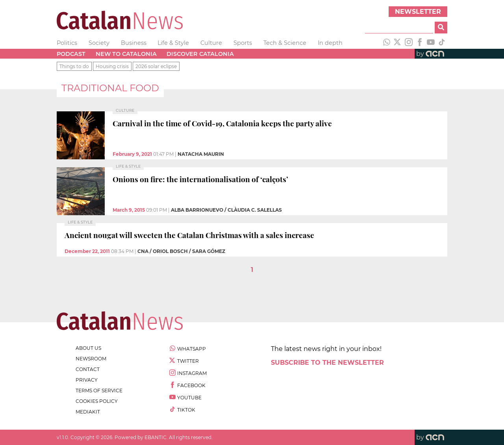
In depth (330, 43)
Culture (211, 43)
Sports (243, 43)
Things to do (74, 66)
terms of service (99, 391)
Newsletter (418, 12)
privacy (87, 380)
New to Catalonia (126, 54)
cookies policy (97, 401)
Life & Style (173, 43)
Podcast (71, 54)
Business (134, 43)
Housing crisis (112, 66)
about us (88, 348)
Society (99, 43)
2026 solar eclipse (156, 66)
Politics (67, 43)
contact (88, 369)
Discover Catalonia (200, 54)
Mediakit (88, 412)
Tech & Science (285, 43)
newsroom (91, 359)
